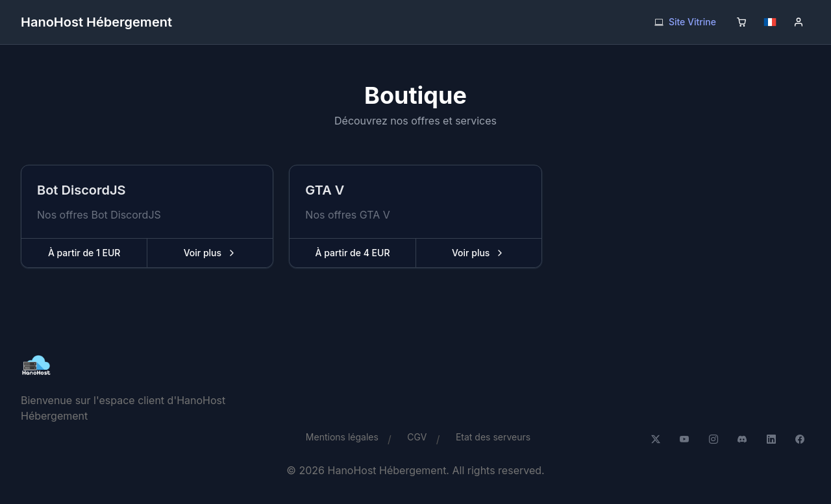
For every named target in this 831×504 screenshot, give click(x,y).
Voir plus (228, 256)
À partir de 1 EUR (84, 253)
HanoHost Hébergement (96, 22)
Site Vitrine (685, 22)
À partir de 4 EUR (353, 253)
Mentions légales (342, 437)
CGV (417, 437)
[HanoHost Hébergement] (148, 366)
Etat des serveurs (493, 437)
